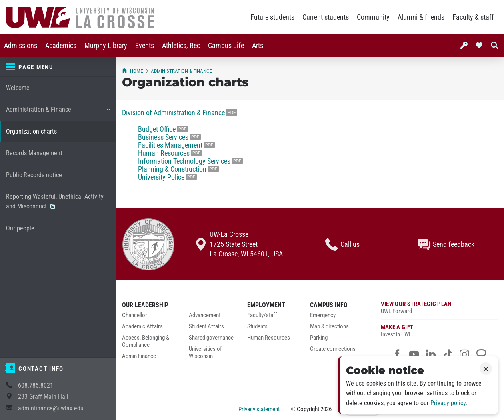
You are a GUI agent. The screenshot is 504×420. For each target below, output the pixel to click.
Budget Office (157, 129)
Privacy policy (448, 403)
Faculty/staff (262, 315)
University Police (161, 177)
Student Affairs (206, 327)
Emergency (323, 315)
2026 (326, 409)
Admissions (21, 46)
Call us (342, 244)
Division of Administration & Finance (173, 113)
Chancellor (135, 315)
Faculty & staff (473, 17)
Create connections (333, 349)
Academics (61, 46)
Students (257, 327)
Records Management (34, 153)
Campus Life (226, 46)
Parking (319, 338)
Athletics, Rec (181, 46)
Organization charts (31, 131)
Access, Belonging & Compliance (146, 341)
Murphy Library (106, 46)
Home (132, 71)
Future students (272, 17)
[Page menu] (58, 67)
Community (373, 17)
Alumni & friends (421, 17)
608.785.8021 (36, 385)
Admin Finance (139, 356)
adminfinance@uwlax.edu (51, 408)
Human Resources (164, 153)
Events (145, 46)
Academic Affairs (142, 327)
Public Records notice (34, 175)
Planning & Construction (172, 169)
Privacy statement (259, 409)
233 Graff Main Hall (43, 397)
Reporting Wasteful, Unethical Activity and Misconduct (55, 201)
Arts (258, 46)
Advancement (205, 315)
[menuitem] (21, 46)
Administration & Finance (58, 112)
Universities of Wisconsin (205, 353)
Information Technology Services (184, 161)
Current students (326, 17)
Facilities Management (170, 145)
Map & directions (329, 327)
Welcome (18, 88)
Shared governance (211, 338)
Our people (20, 228)
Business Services (163, 137)
